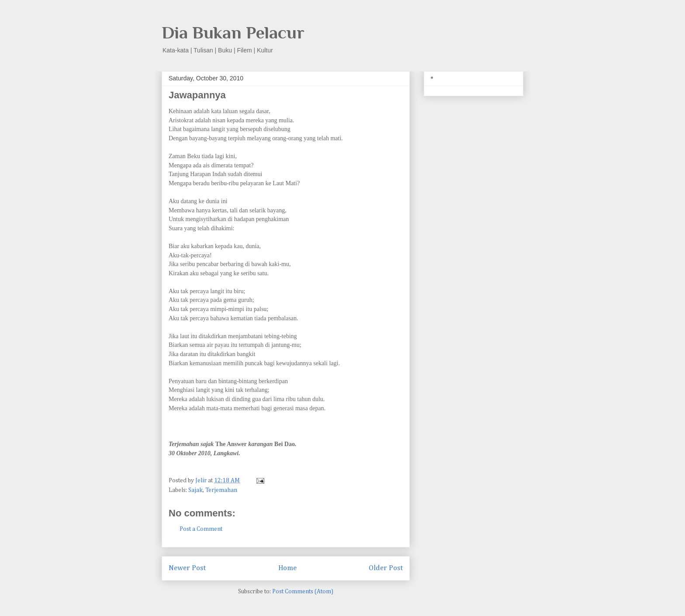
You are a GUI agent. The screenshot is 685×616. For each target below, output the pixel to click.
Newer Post (187, 568)
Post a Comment (201, 529)
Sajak (195, 490)
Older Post (386, 568)
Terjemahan (221, 490)
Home (287, 568)
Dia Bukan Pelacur (233, 33)
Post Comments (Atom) (303, 592)
